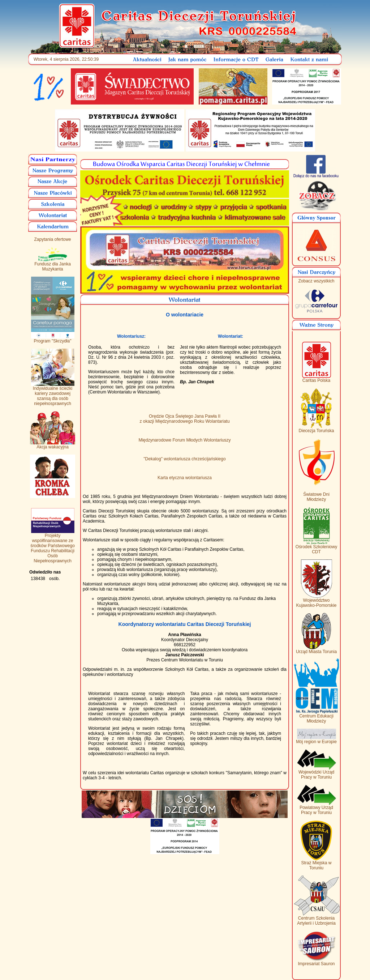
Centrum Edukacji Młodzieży (316, 717)
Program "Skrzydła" (53, 339)
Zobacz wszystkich (316, 281)
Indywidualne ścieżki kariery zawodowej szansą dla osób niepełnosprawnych (53, 394)
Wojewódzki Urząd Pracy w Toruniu (317, 773)
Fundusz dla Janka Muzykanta (53, 265)
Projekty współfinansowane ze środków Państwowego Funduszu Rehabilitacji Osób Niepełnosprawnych (53, 546)
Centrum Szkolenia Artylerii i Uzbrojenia (317, 919)
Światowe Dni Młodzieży (316, 497)
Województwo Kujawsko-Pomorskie (316, 601)
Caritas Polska (317, 378)
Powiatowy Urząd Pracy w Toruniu (317, 808)
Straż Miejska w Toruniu (316, 863)
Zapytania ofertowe (52, 239)
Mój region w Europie (316, 740)
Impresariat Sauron (316, 962)
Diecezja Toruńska (317, 429)
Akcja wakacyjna (53, 445)
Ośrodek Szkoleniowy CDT (316, 547)
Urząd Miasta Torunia (316, 650)
